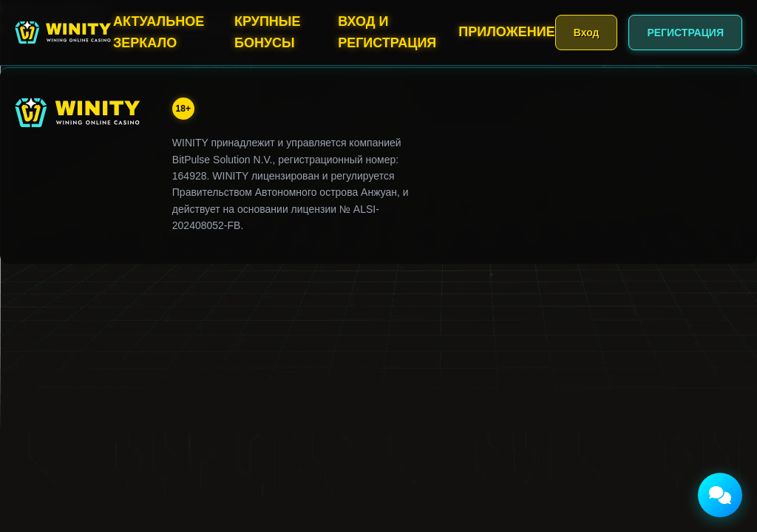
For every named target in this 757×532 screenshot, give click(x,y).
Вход (587, 33)
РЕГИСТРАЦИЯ (685, 33)
